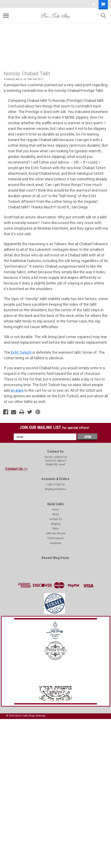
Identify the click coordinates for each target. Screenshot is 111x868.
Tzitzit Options (55, 538)
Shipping (56, 524)
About (56, 514)
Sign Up (60, 484)
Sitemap (41, 716)
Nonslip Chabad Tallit (27, 74)
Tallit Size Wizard (55, 533)
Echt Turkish (21, 352)
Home (55, 510)
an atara (17, 390)
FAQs (55, 529)
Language (55, 543)
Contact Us (56, 519)
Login (49, 484)
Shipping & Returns (55, 489)
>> (17, 469)
